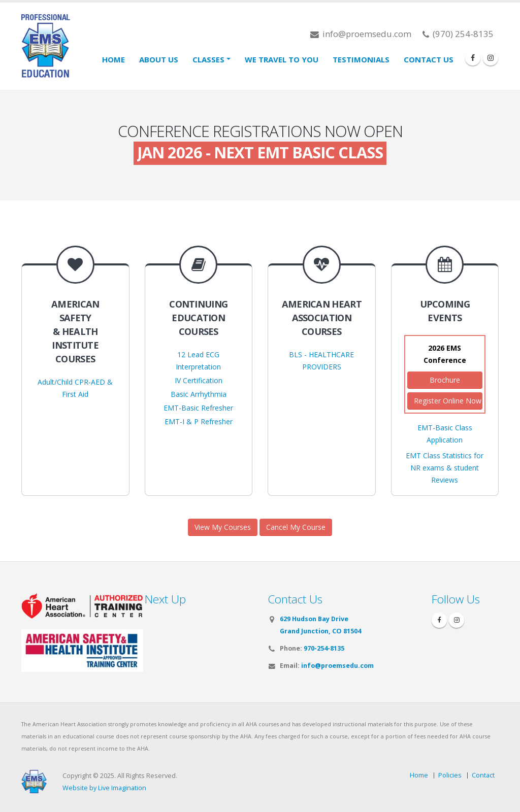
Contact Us (429, 59)
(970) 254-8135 (458, 34)
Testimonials (361, 59)
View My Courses (223, 527)
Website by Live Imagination (104, 788)
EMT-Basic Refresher (198, 408)
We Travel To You (282, 59)
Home (113, 59)
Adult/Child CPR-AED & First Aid (75, 388)
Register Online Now (448, 401)
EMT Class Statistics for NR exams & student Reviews (445, 468)
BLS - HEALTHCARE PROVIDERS (321, 361)
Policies (450, 775)
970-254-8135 (324, 648)
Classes (208, 59)
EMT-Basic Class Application (445, 434)
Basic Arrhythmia (199, 394)
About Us (159, 59)
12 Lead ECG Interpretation (198, 361)
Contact (483, 775)
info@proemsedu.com (361, 34)
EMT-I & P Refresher (199, 421)
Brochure (445, 380)
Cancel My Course (296, 527)
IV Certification (199, 380)
